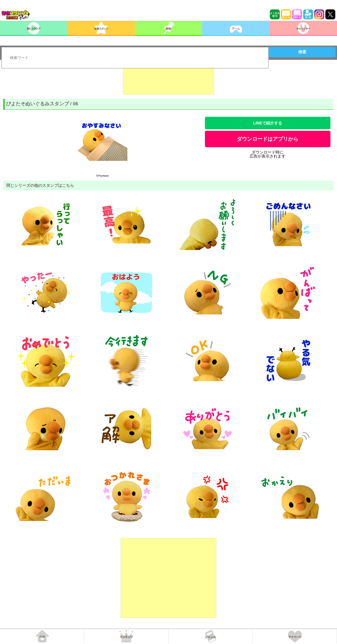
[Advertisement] (168, 80)
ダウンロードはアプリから (268, 139)
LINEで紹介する (268, 123)
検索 (302, 52)
